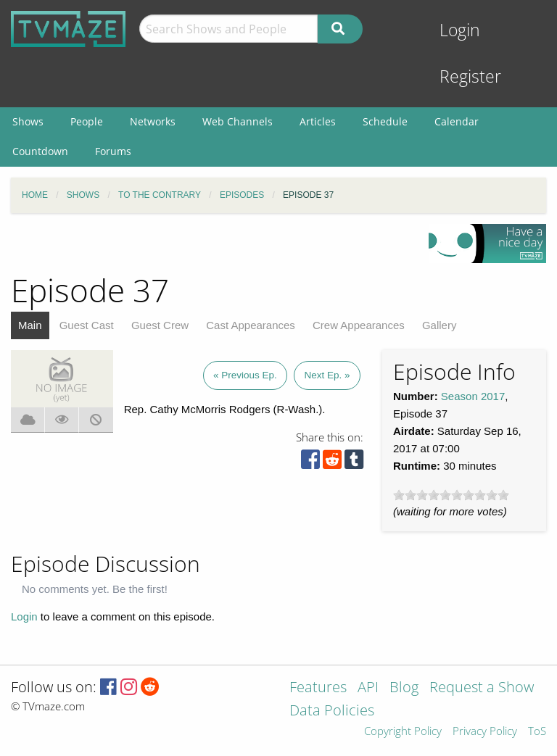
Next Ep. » (327, 375)
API (368, 688)
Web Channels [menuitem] (238, 121)
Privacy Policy (485, 732)
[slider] (451, 495)
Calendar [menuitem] (457, 121)
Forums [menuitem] (113, 151)
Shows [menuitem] (28, 121)
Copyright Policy (403, 732)
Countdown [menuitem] (40, 151)
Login (460, 30)
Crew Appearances (359, 325)
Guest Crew (160, 325)
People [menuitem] (87, 121)
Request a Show (482, 688)
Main (30, 325)
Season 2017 (473, 396)
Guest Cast (87, 325)
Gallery (440, 325)
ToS (537, 732)
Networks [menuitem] (153, 121)
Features (318, 688)
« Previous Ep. (245, 375)
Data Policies (332, 711)
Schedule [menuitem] (385, 121)
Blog (404, 688)
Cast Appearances (251, 325)
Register (470, 76)
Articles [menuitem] (318, 121)
